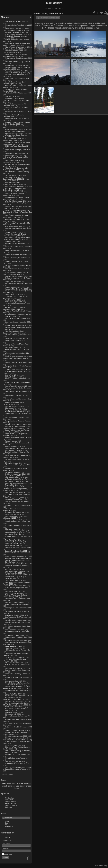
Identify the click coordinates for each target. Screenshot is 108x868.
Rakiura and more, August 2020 (17, 395)
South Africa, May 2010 (14, 580)
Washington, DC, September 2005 (18, 754)
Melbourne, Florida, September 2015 (19, 505)
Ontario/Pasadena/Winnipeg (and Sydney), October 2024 (16, 123)
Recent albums (11, 803)
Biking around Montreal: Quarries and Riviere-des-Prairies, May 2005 (16, 739)
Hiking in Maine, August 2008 (16, 621)
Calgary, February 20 (14, 648)
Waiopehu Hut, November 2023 (17, 186)
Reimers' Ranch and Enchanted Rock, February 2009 (16, 596)
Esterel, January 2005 (13, 745)
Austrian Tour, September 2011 (17, 558)
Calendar (9, 807)
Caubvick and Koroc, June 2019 (17, 448)
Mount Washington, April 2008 (16, 641)
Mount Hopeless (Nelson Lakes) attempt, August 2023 (16, 198)
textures (20, 784)
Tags (7, 821)
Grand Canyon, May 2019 (15, 450)
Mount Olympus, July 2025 (15, 65)
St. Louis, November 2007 (15, 663)
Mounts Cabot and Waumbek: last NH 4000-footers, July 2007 (16, 684)
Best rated (9, 800)
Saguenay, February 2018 (15, 478)
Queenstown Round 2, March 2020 (18, 413)
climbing (11, 786)
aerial (4, 786)
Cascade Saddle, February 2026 (17, 21)
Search (8, 823)
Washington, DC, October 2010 (17, 575)
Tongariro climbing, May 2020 (16, 410)
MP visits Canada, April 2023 (16, 227)
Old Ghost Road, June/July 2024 (17, 146)
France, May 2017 (12, 485)
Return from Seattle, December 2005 (19, 727)
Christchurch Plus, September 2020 (18, 392)
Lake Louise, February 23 (16, 657)
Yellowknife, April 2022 (13, 302)
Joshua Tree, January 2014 (15, 531)
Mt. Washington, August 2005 (16, 736)
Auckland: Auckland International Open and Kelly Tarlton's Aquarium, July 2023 (17, 212)
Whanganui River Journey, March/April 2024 (14, 162)
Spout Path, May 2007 (13, 694)
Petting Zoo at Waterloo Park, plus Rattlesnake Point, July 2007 (17, 687)
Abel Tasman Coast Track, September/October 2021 (14, 332)
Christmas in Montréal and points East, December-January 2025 (16, 30)
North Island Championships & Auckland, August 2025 (15, 55)
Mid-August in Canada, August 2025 (18, 58)
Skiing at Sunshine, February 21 (18, 650)
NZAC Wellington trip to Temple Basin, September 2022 (15, 273)
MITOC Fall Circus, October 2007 (17, 665)
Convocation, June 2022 (14, 294)
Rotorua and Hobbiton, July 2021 (17, 340)
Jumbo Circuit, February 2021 (16, 370)
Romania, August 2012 (14, 544)
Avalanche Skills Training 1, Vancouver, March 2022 (14, 308)
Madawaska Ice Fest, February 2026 (19, 25)
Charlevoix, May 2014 (13, 529)
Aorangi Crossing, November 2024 (18, 111)
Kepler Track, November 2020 (16, 386)
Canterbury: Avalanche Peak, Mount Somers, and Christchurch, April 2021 (17, 358)
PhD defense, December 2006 (16, 701)
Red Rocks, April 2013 (13, 540)
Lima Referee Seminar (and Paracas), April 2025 (14, 83)
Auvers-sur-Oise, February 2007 (17, 696)
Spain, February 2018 (13, 476)
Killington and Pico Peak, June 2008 (18, 637)
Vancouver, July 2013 (13, 534)
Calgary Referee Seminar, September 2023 (13, 195)
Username (6, 843)
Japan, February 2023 (13, 232)
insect (23, 786)
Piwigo (105, 866)
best (4, 784)
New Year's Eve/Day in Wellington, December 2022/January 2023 (17, 238)
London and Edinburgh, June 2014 (18, 525)
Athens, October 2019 (13, 446)
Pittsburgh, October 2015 (14, 500)
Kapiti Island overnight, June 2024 (18, 150)
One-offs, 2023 (11, 241)
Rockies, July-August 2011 (15, 560)
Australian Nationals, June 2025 (17, 71)
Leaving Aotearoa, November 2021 (18, 322)
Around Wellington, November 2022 (18, 254)
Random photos (11, 441)
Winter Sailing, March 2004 (15, 762)
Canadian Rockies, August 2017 (17, 483)
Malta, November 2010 (14, 573)
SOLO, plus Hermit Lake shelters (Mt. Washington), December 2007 (16, 704)
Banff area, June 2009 (13, 591)
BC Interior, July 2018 (13, 472)
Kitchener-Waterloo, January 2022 (18, 318)
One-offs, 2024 (11, 181)
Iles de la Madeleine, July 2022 (17, 289)
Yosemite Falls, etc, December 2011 (18, 553)
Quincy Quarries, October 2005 (17, 730)
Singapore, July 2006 (13, 714)
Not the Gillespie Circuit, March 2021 (19, 362)
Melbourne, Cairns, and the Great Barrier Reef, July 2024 (16, 143)
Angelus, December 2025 (15, 32)
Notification (9, 827)
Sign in (8, 837)
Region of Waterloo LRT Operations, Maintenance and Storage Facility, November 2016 (17, 489)
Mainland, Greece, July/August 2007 (19, 677)
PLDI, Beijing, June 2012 (14, 545)
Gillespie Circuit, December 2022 (17, 243)
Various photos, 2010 (13, 569)
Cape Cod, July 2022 (13, 282)
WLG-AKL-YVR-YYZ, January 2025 (18, 93)
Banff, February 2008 (13, 646)
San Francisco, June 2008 (15, 630)
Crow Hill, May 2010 (13, 578)
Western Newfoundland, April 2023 (18, 228)
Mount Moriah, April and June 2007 (18, 690)
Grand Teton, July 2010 (14, 577)
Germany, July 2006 (13, 712)
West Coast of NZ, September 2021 (18, 335)
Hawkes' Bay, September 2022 (16, 276)
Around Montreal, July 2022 (15, 287)
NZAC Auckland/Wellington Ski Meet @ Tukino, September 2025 (17, 48)
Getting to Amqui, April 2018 (15, 474)
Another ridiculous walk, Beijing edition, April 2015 (15, 517)
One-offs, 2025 (11, 96)
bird (14, 784)
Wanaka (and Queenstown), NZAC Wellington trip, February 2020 (17, 427)
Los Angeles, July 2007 (14, 681)
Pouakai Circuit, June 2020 (15, 406)
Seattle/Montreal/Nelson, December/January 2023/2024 (14, 178)
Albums (5, 17)
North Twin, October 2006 (15, 707)
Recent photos (11, 802)
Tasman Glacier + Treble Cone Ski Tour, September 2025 (17, 52)
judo (17, 786)
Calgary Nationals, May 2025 (16, 73)
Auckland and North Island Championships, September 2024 (15, 132)
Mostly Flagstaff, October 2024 (16, 129)
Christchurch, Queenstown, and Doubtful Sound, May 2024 (16, 154)
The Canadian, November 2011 (17, 556)
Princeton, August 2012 (14, 542)
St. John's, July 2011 (13, 562)
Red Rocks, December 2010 (16, 571)
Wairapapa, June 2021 (13, 348)
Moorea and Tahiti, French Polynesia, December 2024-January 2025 (16, 100)
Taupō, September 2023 (14, 192)
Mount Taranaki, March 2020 (16, 412)
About (7, 825)
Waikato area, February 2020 (16, 424)
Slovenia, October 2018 (14, 463)
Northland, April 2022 (13, 300)
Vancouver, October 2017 (15, 481)
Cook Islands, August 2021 (15, 338)
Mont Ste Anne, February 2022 (16, 315)
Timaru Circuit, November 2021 (17, 326)
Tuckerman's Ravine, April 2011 (17, 564)
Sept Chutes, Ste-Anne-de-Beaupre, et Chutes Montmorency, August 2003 (17, 768)
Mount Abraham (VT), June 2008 (17, 632)
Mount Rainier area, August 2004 (17, 758)
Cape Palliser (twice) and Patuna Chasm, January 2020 (16, 431)
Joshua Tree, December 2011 (16, 551)
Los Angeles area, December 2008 (18, 608)
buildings (28, 784)
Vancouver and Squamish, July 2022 (19, 283)
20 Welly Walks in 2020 (14, 377)
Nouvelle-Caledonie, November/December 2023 (13, 184)
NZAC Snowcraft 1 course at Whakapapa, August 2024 (14, 140)
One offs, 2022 (11, 316)
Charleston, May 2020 (13, 408)
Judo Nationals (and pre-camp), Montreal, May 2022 (16, 297)
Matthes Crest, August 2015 (15, 512)
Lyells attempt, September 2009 (17, 588)
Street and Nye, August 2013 (16, 533)
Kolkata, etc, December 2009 (16, 586)
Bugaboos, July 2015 (13, 514)
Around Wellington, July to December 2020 (14, 403)
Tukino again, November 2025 (16, 34)
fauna (9, 784)
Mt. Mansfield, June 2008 (14, 635)
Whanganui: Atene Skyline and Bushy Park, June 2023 (15, 217)
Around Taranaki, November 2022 (18, 258)
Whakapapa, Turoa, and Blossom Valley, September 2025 (16, 44)
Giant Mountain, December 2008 (17, 604)
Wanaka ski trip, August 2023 (16, 201)
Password (6, 849)
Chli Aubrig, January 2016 (15, 498)
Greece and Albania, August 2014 (18, 522)
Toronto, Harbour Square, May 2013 (18, 536)
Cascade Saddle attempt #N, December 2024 (15, 105)
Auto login (7, 854)
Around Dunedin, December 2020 (18, 379)
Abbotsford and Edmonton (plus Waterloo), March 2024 (16, 169)
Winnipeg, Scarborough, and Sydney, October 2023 (14, 189)
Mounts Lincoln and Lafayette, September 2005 (15, 733)
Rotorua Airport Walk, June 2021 (17, 349)
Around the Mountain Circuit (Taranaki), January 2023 (14, 235)
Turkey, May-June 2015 (14, 520)
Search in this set (50, 18)
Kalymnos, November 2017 (15, 479)
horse (17, 788)
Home (37, 14)
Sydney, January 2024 (13, 175)
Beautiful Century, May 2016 (16, 492)
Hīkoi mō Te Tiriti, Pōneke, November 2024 (14, 116)
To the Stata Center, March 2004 (17, 763)
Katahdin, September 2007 (15, 668)
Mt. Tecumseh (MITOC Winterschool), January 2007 (13, 698)
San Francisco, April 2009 (15, 593)
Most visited (10, 798)
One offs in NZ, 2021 (13, 375)
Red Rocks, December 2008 (16, 602)
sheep (29, 786)
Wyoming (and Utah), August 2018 (18, 465)
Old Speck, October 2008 (14, 615)
